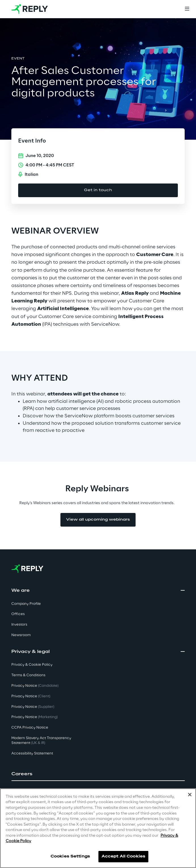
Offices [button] (18, 614)
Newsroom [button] (21, 635)
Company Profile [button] (26, 604)
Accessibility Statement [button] (32, 753)
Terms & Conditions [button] (28, 675)
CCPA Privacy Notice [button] (30, 728)
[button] (98, 774)
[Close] (190, 795)
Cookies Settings (70, 856)
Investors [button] (19, 625)
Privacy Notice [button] (35, 686)
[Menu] (187, 9)
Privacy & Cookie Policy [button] (32, 665)
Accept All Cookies (123, 856)
